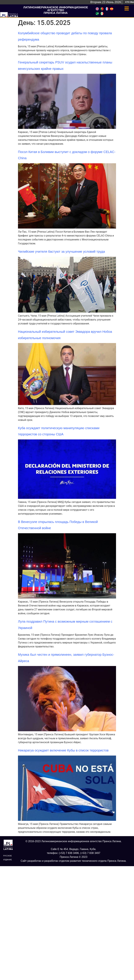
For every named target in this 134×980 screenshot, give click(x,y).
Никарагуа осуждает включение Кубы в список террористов (63, 750)
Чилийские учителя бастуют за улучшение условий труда (61, 252)
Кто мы (130, 2)
